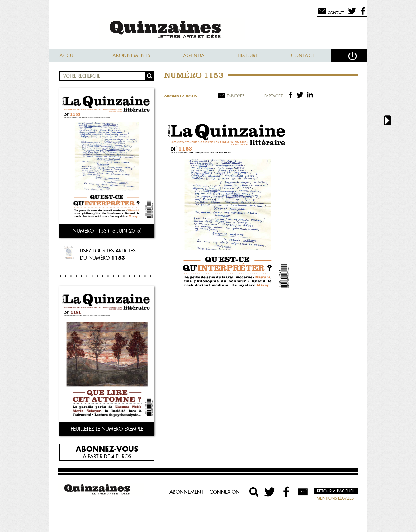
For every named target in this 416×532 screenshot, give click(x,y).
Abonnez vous (180, 96)
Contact (303, 56)
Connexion (225, 492)
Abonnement (186, 492)
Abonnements (131, 56)
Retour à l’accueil (336, 491)
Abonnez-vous (107, 449)
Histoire (248, 56)
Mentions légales (335, 498)
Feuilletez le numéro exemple (107, 429)
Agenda (194, 56)
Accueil (70, 56)
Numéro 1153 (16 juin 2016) (107, 231)
